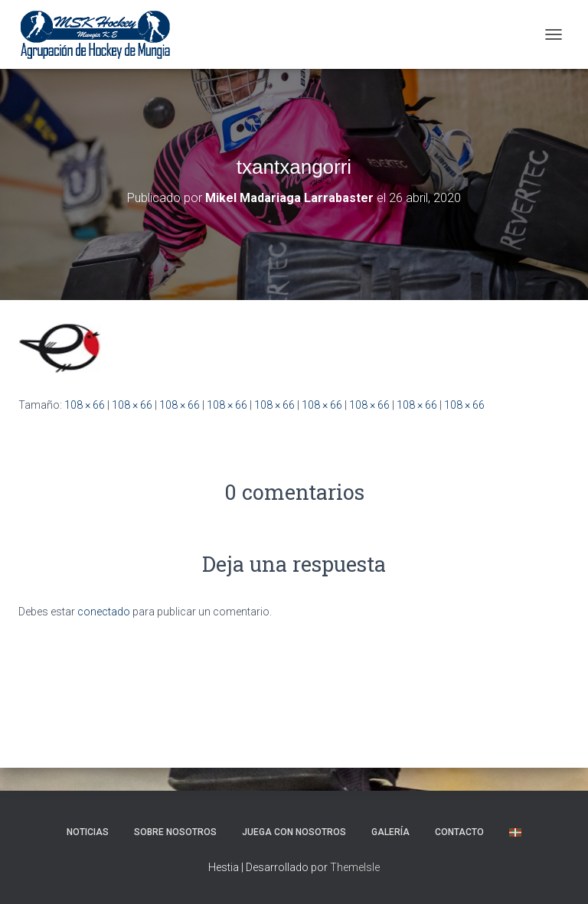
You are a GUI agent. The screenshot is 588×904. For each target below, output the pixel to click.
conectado (104, 612)
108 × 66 (85, 405)
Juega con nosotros (294, 832)
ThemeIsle (355, 867)
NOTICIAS (88, 832)
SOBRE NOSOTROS (175, 832)
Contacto (459, 832)
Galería (390, 832)
